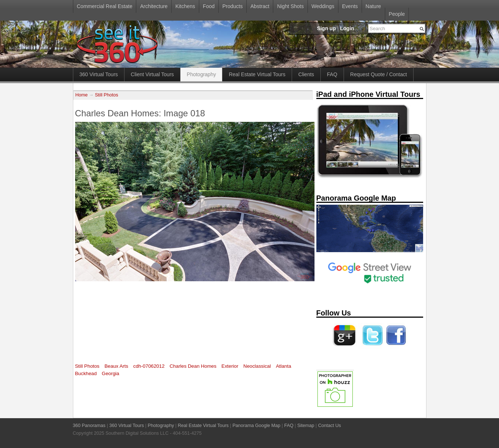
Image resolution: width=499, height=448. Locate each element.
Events (350, 6)
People (397, 14)
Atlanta (283, 366)
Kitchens (185, 6)
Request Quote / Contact (379, 74)
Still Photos (107, 95)
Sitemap (306, 426)
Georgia (110, 373)
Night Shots (290, 6)
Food (209, 6)
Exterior (230, 366)
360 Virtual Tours (99, 74)
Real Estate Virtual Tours (257, 74)
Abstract (260, 6)
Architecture (154, 6)
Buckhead (86, 373)
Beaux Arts (116, 366)
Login (347, 28)
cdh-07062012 (149, 366)
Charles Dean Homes (193, 366)
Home (82, 95)
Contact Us (330, 426)
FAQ (332, 74)
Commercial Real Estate (105, 6)
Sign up (326, 28)
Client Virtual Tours (152, 74)
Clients (306, 74)
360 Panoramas (89, 426)
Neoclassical (257, 366)
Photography (201, 74)
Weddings (323, 6)
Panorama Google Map (256, 426)
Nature (373, 6)
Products (233, 6)
